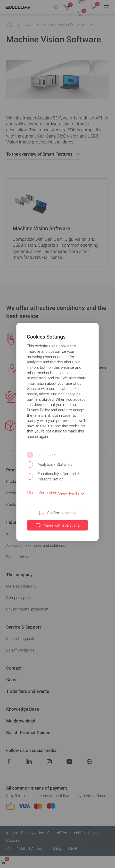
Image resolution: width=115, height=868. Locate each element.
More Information (41, 493)
